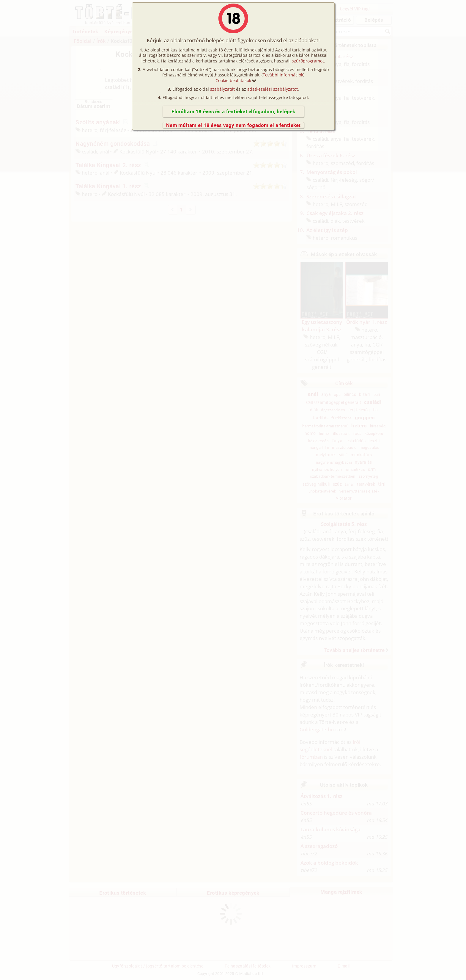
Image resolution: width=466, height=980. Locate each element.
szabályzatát (222, 89)
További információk (283, 75)
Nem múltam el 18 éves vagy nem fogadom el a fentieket (233, 125)
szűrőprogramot (308, 61)
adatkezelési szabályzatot (273, 89)
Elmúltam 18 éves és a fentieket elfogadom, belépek (233, 112)
